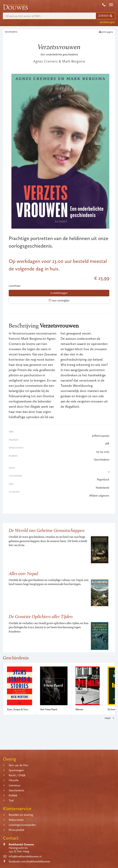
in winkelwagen (59, 293)
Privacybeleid (16, 830)
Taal (11, 800)
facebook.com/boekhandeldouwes (29, 861)
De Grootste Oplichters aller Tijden (41, 616)
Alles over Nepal (23, 573)
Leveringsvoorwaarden (22, 825)
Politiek (13, 795)
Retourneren (16, 820)
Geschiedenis (11, 32)
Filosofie (14, 780)
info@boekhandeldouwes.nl (25, 856)
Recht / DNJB (17, 775)
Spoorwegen (16, 770)
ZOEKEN (105, 16)
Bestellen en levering (21, 815)
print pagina (106, 32)
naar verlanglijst (59, 301)
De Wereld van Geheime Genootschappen (47, 530)
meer (110, 718)
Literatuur (15, 785)
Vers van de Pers (18, 765)
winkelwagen (107, 22)
